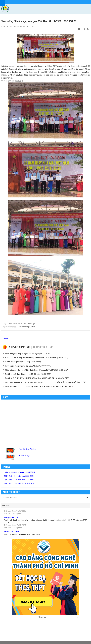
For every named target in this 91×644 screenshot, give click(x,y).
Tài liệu (6, 467)
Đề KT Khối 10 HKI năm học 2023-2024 (19, 476)
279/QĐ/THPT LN (11, 519)
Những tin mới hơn (20, 347)
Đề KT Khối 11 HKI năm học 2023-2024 (19, 480)
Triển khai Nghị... (25, 456)
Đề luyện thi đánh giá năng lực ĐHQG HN (19, 472)
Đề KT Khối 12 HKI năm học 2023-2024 (19, 483)
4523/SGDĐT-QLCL (12, 533)
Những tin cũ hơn (43, 347)
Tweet (5, 339)
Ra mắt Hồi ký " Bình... (27, 449)
